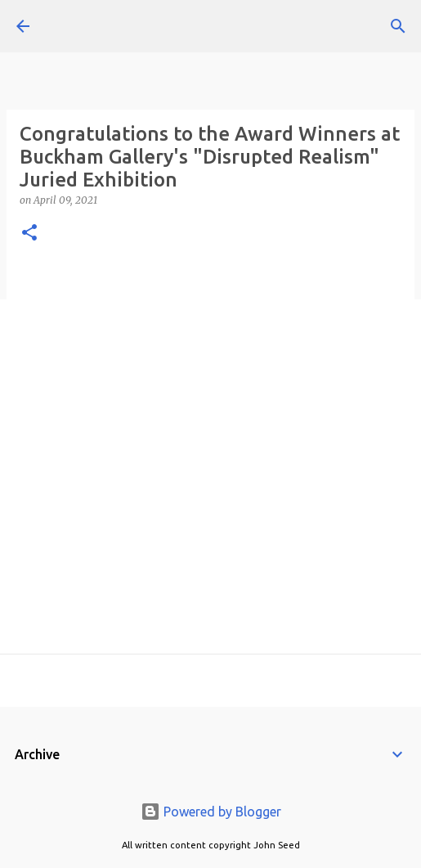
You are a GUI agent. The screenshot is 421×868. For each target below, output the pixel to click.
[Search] (398, 26)
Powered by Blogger (211, 812)
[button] (29, 234)
